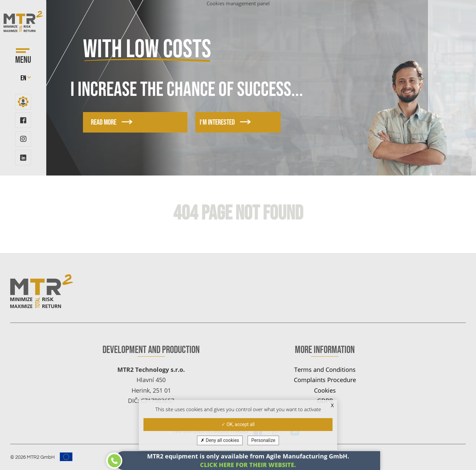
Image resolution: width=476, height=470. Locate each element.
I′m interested (215, 122)
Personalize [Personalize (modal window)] (263, 440)
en (23, 78)
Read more (112, 122)
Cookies (325, 390)
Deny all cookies (220, 440)
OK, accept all (238, 424)
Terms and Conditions (325, 369)
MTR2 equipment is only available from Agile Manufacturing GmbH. (248, 460)
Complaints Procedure (325, 380)
